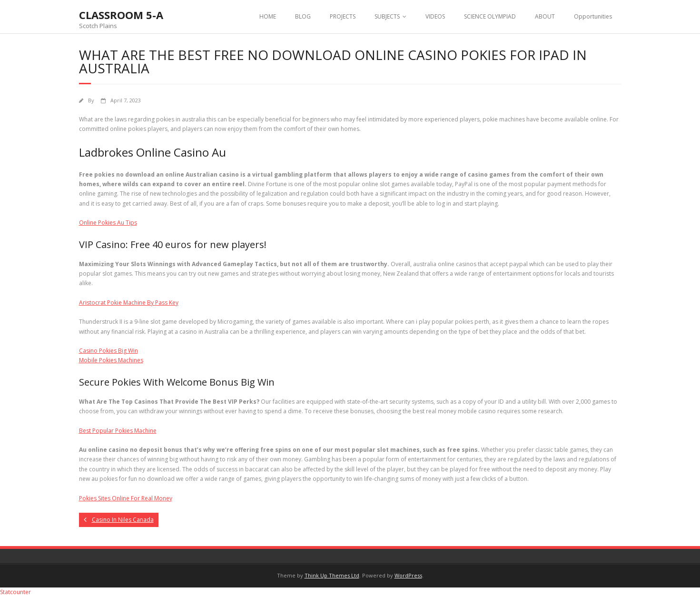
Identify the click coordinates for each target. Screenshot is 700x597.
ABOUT (545, 16)
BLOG (303, 16)
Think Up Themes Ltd (332, 575)
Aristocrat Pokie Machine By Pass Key (129, 303)
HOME (268, 16)
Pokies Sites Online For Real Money (126, 498)
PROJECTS (343, 16)
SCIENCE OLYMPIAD (490, 16)
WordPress (408, 575)
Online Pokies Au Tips (108, 223)
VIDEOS (435, 16)
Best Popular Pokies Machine (118, 431)
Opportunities (593, 16)
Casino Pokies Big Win (108, 351)
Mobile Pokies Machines (111, 360)
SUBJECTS (387, 16)
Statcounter (15, 592)
